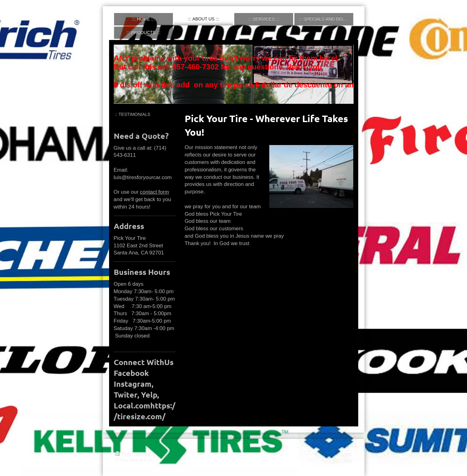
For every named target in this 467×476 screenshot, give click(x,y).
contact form (155, 192)
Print (124, 454)
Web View (342, 460)
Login (346, 454)
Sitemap (142, 454)
